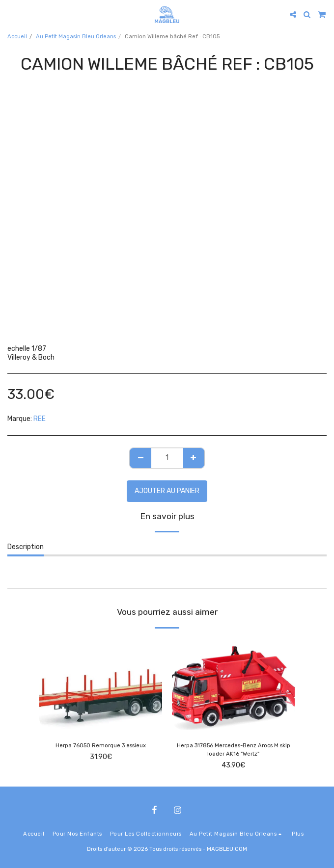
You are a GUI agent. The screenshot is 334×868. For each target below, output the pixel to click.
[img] (101, 684)
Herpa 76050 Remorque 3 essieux (101, 746)
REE (40, 419)
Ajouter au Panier (167, 491)
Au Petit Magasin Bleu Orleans (76, 37)
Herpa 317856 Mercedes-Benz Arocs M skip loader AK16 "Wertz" (234, 750)
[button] (11, 14)
